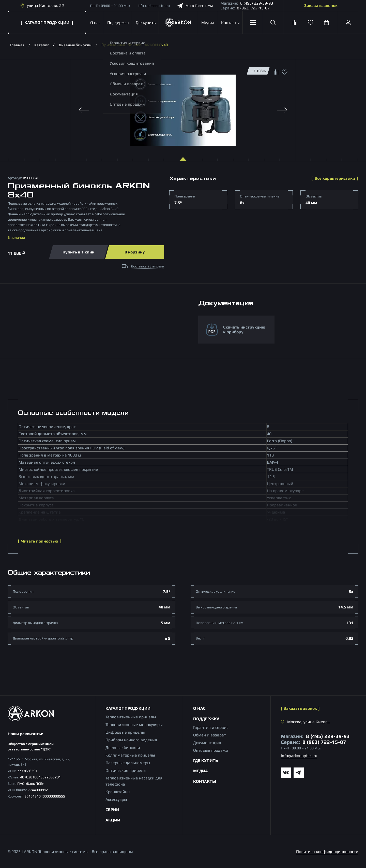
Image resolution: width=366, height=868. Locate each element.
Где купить (145, 23)
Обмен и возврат (210, 735)
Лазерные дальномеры (128, 763)
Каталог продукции (128, 708)
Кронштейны (118, 792)
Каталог (43, 45)
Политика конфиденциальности (327, 852)
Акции (113, 820)
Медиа (208, 23)
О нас (95, 23)
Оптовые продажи (211, 750)
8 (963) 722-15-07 (253, 8)
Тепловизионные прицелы (131, 717)
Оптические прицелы (126, 770)
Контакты (230, 23)
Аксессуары (116, 799)
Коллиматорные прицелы (130, 755)
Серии (112, 810)
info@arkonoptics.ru (154, 6)
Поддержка (117, 23)
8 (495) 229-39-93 (257, 3)
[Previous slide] (84, 110)
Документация (207, 743)
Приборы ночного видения (131, 740)
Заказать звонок (321, 5)
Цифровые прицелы (125, 732)
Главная (18, 45)
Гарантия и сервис (211, 727)
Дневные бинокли (78, 45)
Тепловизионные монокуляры (134, 725)
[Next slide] (282, 110)
